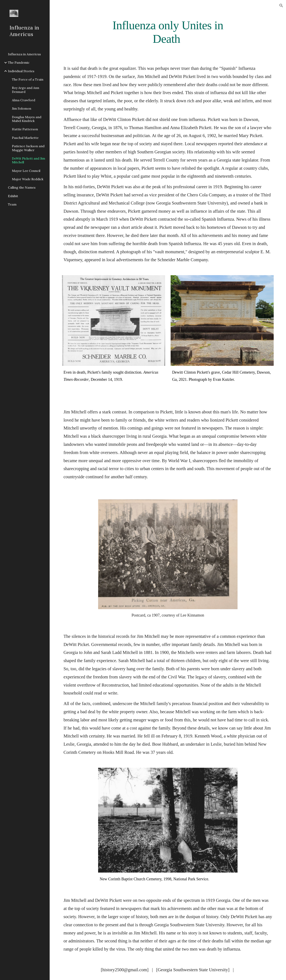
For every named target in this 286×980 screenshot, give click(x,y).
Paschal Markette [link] (25, 138)
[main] (168, 32)
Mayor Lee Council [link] (26, 171)
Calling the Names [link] (22, 187)
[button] (281, 6)
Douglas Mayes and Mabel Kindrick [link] (27, 119)
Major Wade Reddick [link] (28, 179)
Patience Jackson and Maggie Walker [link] (28, 148)
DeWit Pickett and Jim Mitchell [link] (29, 160)
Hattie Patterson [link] (25, 129)
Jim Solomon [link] (22, 108)
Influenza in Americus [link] (24, 54)
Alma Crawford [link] (24, 100)
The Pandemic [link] (19, 62)
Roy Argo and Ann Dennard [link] (26, 90)
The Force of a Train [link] (28, 79)
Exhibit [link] (13, 196)
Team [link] (12, 204)
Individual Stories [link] (21, 71)
